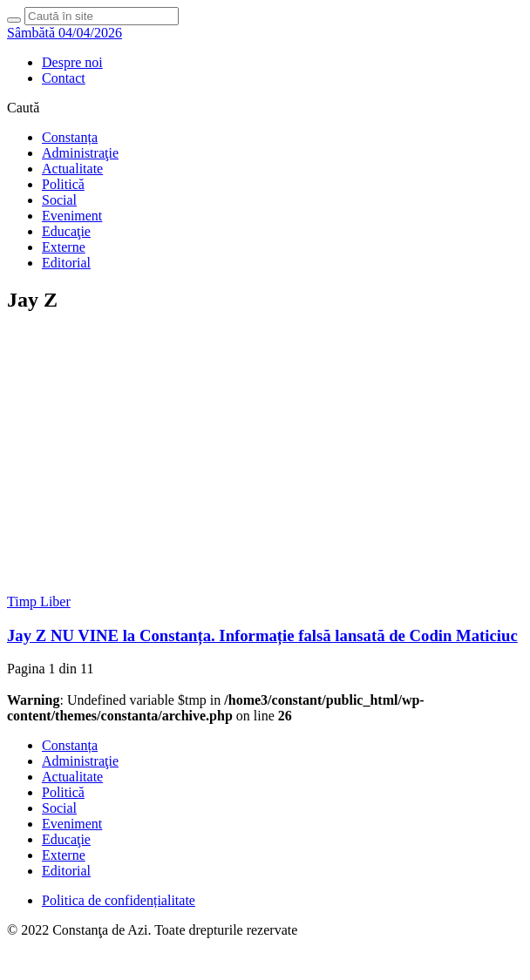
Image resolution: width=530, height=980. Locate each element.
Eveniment (72, 216)
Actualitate (72, 169)
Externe (64, 247)
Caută (23, 108)
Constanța (70, 137)
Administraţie (80, 153)
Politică (63, 184)
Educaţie (66, 231)
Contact (64, 78)
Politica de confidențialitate (119, 900)
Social (59, 200)
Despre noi (72, 62)
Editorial (66, 263)
